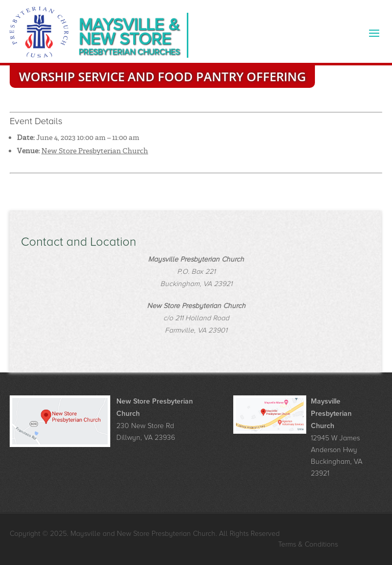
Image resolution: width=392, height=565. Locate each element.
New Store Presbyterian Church (95, 151)
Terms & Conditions (308, 544)
